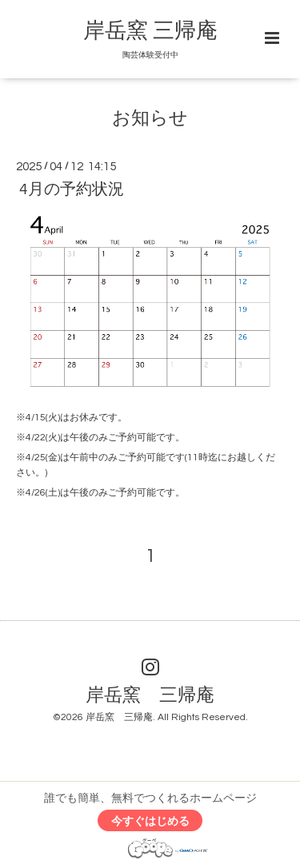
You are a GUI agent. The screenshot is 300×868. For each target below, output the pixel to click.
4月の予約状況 (72, 189)
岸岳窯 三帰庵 (150, 31)
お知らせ (150, 119)
